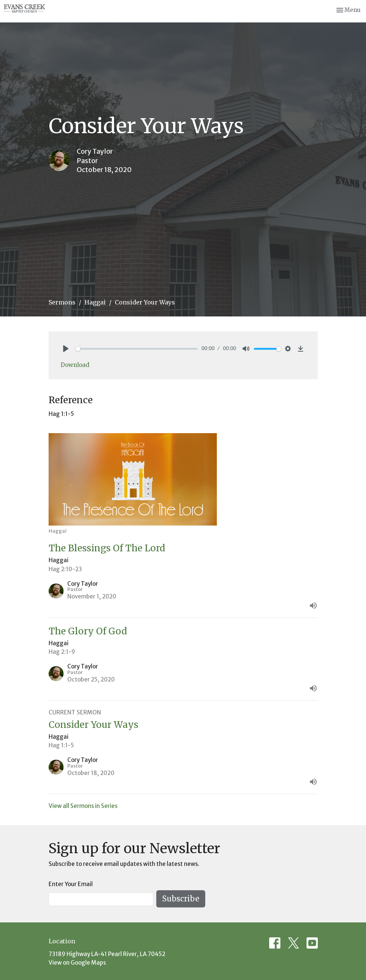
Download (75, 365)
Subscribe (181, 899)
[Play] (66, 349)
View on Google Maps (77, 963)
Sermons (62, 302)
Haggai (95, 302)
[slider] (137, 349)
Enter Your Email (71, 884)
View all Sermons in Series (83, 806)
